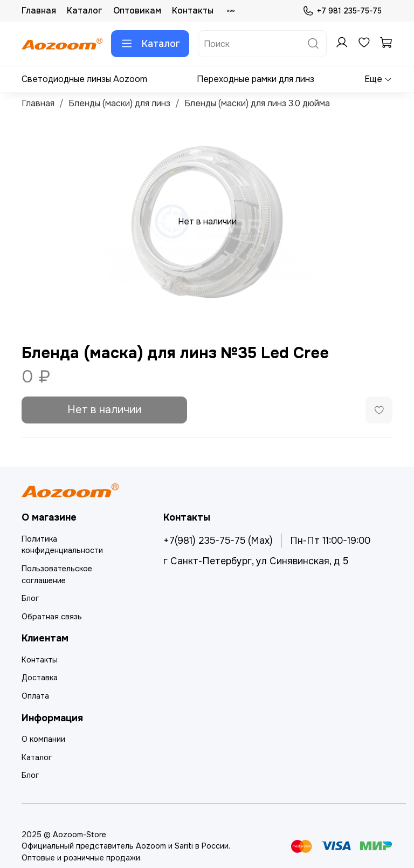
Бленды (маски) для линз (119, 103)
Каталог (85, 11)
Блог (30, 598)
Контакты (193, 11)
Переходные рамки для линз (256, 79)
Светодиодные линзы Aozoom (84, 79)
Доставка (40, 678)
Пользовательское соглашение (57, 575)
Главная (39, 11)
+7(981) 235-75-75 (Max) (218, 541)
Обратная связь (52, 617)
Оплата (35, 696)
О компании (43, 739)
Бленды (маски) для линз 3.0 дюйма (257, 103)
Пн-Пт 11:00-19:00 (330, 541)
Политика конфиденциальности (62, 545)
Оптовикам (137, 11)
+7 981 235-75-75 (342, 11)
